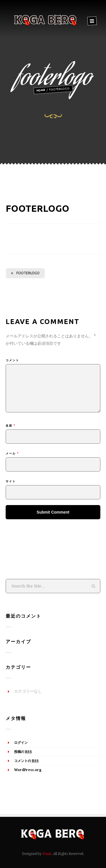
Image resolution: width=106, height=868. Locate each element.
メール (12, 453)
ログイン (21, 743)
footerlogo (25, 273)
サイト (11, 481)
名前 (11, 426)
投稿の (23, 752)
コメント (12, 360)
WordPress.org (28, 770)
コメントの (26, 761)
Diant (47, 854)
